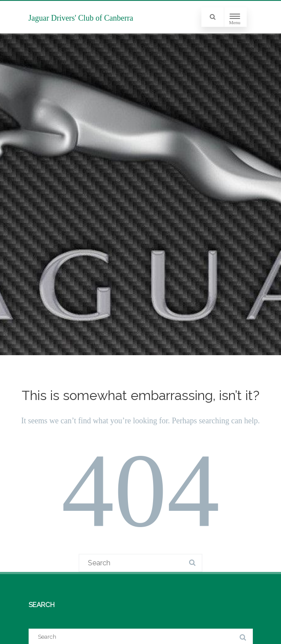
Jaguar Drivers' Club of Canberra (81, 18)
